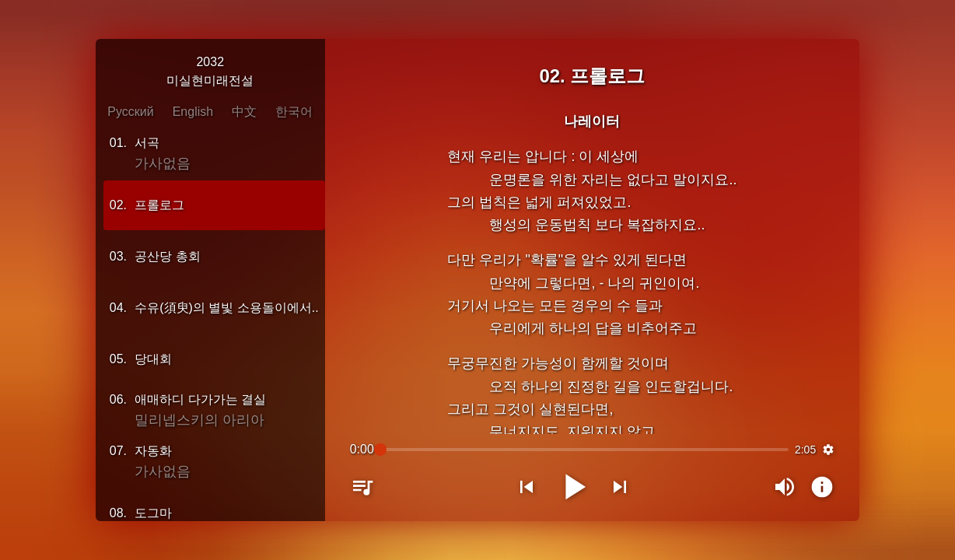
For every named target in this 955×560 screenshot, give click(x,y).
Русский (130, 112)
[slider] (584, 450)
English (193, 112)
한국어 (294, 112)
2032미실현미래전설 (210, 71)
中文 (244, 112)
